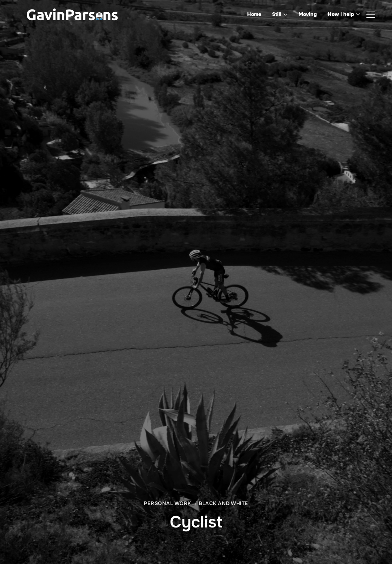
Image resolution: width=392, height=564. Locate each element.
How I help (341, 14)
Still (277, 14)
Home (254, 14)
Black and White (223, 503)
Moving (308, 14)
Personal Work (167, 503)
